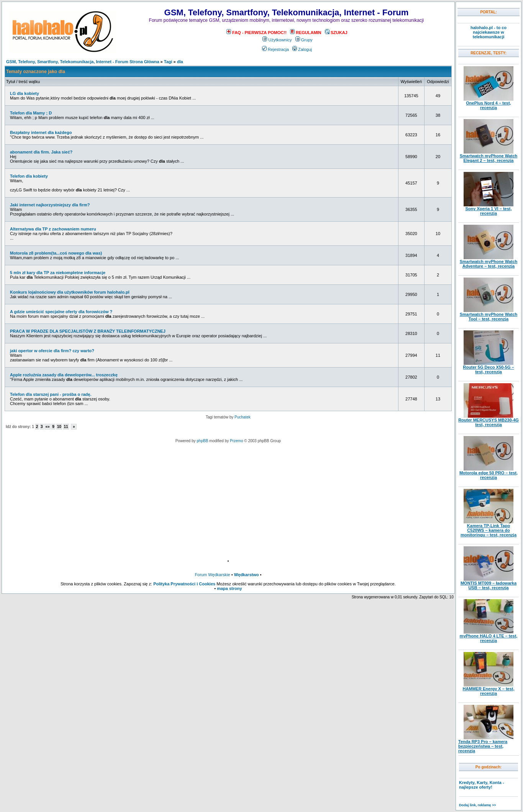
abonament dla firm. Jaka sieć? (41, 152)
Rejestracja (275, 49)
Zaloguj (302, 49)
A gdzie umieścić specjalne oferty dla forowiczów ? (61, 312)
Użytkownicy (277, 40)
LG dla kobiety (25, 93)
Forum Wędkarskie (212, 575)
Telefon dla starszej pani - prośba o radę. (51, 394)
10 (59, 427)
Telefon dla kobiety (29, 176)
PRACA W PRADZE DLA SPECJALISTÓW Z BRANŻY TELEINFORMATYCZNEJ (88, 331)
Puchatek (243, 417)
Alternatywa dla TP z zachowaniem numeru (53, 229)
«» (47, 427)
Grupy (304, 40)
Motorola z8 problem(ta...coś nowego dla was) (56, 253)
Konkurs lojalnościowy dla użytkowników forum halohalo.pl (70, 292)
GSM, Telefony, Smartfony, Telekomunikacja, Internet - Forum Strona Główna (83, 62)
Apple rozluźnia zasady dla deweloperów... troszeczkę (64, 375)
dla (180, 62)
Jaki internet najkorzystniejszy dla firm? (50, 205)
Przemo (236, 441)
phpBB (202, 441)
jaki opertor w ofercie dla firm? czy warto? (52, 351)
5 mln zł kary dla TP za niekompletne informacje (58, 273)
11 (66, 427)
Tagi (168, 62)
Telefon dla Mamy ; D (31, 113)
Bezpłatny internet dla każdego (41, 132)
